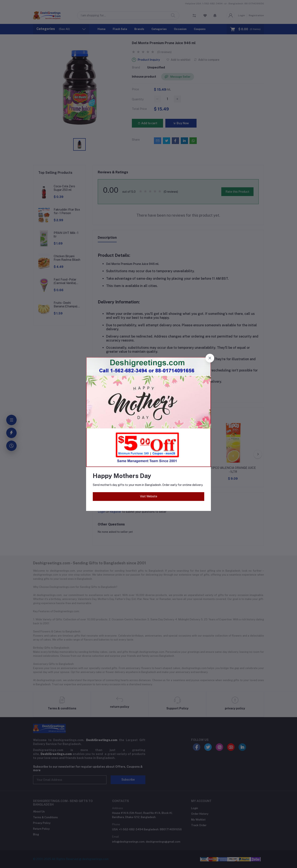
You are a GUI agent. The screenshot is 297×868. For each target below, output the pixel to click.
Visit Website (149, 496)
